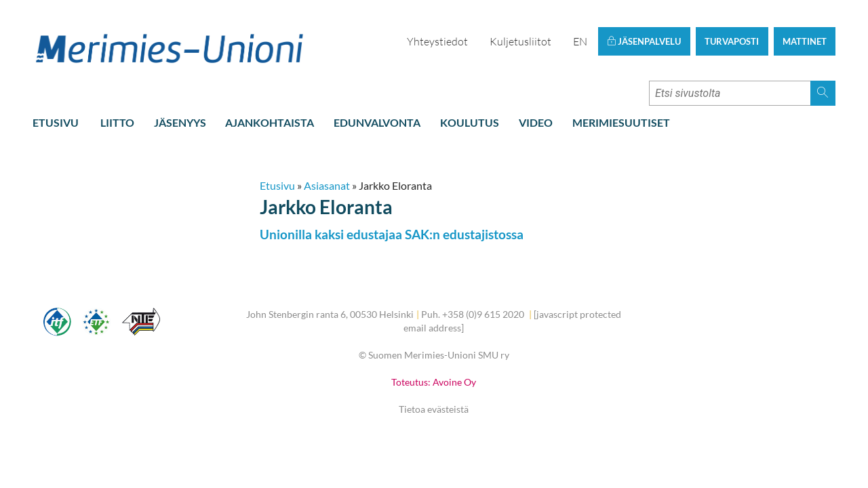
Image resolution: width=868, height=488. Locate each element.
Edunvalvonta (377, 122)
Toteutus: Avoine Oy (434, 382)
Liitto (117, 122)
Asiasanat (327, 185)
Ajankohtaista (270, 122)
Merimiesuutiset (621, 122)
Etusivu (56, 122)
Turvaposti (732, 41)
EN (580, 41)
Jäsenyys (180, 122)
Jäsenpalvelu (644, 41)
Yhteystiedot (437, 41)
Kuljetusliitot (520, 41)
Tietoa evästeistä (434, 409)
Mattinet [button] (805, 41)
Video (536, 122)
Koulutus (470, 122)
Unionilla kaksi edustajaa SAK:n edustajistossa (392, 234)
